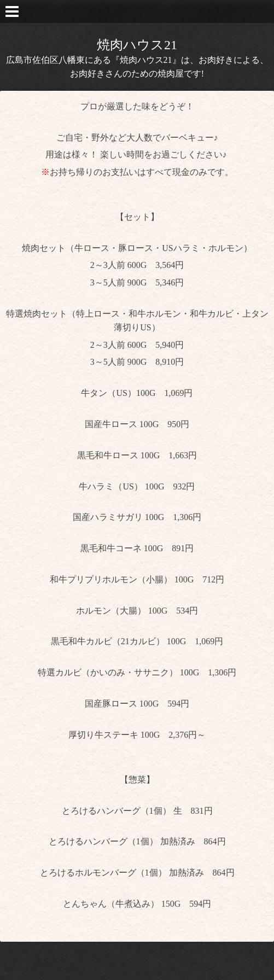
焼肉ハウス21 (137, 45)
